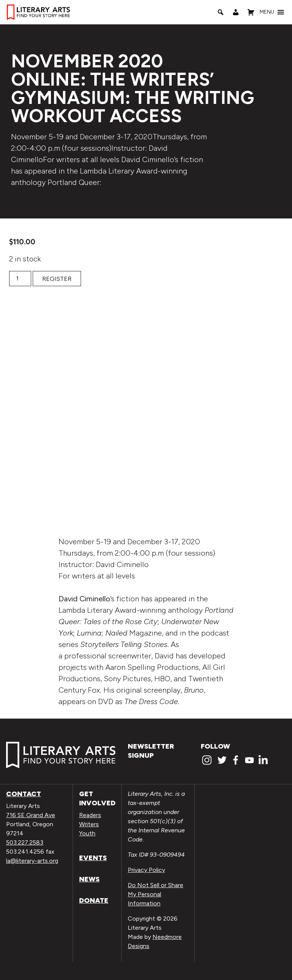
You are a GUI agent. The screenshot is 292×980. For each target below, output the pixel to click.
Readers (90, 815)
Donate (94, 900)
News (89, 879)
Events (93, 858)
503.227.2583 (25, 842)
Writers (89, 824)
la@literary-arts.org (32, 861)
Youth (87, 833)
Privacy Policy (146, 870)
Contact (24, 794)
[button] (267, 12)
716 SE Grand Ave (31, 815)
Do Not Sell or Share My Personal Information (156, 894)
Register (57, 279)
